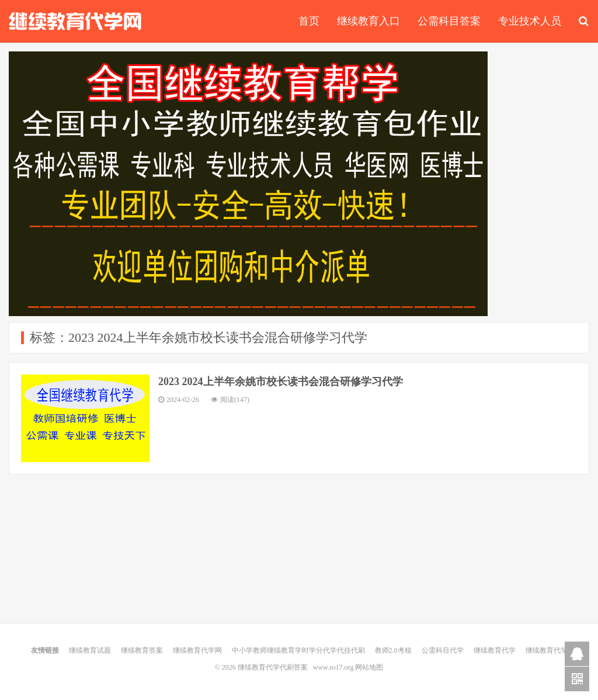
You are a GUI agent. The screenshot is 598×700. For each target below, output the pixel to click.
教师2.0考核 (393, 650)
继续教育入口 (368, 21)
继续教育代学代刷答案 (75, 21)
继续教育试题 (90, 650)
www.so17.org (333, 667)
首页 (309, 21)
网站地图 (369, 667)
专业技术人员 (530, 21)
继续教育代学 (495, 650)
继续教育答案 (142, 650)
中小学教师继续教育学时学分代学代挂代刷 (298, 650)
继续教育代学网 (197, 650)
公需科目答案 (449, 21)
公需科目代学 (443, 650)
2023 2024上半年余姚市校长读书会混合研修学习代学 (281, 382)
